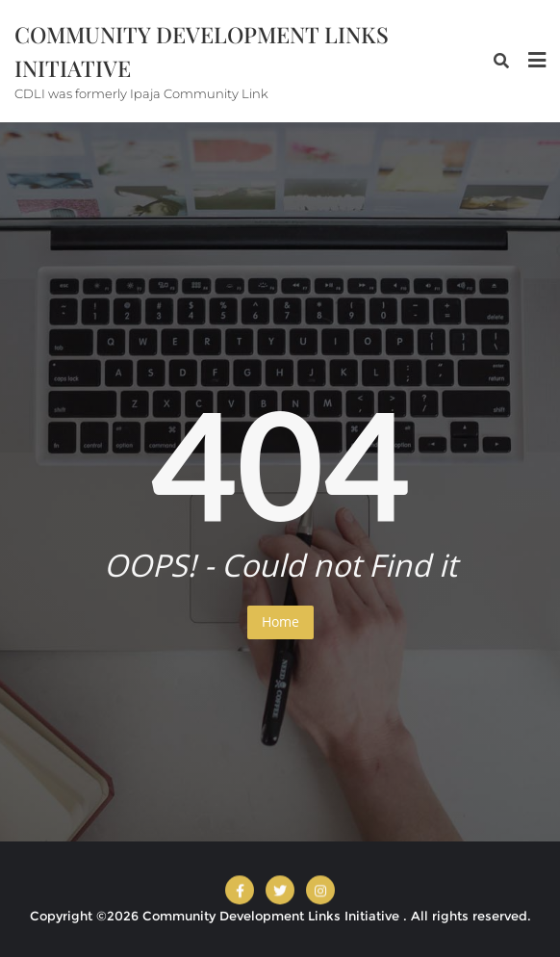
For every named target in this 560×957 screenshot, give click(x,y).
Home (280, 621)
